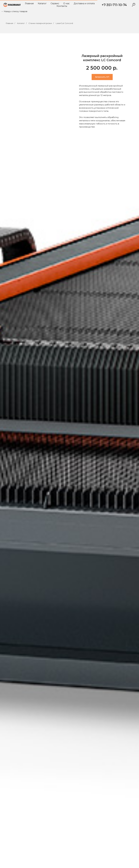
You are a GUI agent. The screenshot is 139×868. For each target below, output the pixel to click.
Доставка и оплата (84, 3)
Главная (29, 3)
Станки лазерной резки (40, 23)
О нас (66, 3)
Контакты (62, 6)
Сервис (55, 3)
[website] (134, 5)
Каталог (42, 3)
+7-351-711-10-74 (114, 5)
